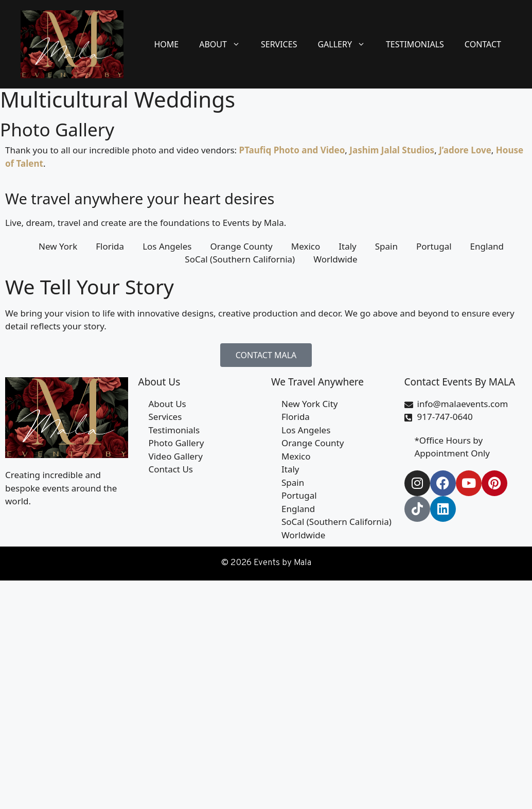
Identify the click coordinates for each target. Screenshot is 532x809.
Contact (483, 44)
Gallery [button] (347, 44)
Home (166, 44)
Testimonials (415, 44)
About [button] (225, 44)
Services (279, 44)
